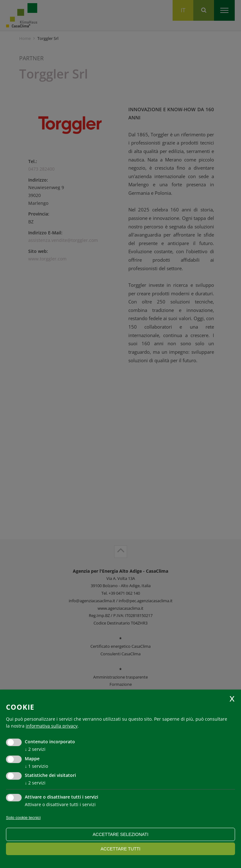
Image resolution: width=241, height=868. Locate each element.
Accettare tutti (120, 849)
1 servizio (36, 766)
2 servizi (35, 749)
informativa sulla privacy (52, 726)
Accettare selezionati (120, 834)
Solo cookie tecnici (23, 818)
